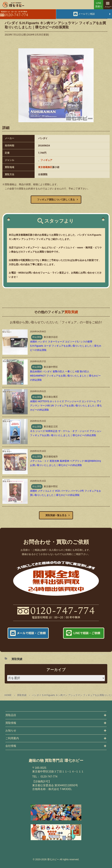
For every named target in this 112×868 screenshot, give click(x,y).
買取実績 (22, 695)
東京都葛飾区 (45, 167)
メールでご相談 (87, 14)
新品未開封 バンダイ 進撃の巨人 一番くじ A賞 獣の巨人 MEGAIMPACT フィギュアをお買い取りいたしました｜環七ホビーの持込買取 (65, 376)
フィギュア (46, 160)
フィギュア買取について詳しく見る (56, 200)
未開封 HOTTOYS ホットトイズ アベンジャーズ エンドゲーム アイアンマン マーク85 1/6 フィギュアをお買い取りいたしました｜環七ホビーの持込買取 (66, 406)
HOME (8, 695)
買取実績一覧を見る (56, 515)
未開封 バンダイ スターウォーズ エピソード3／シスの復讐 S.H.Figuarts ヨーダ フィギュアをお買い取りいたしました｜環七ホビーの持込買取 (66, 346)
